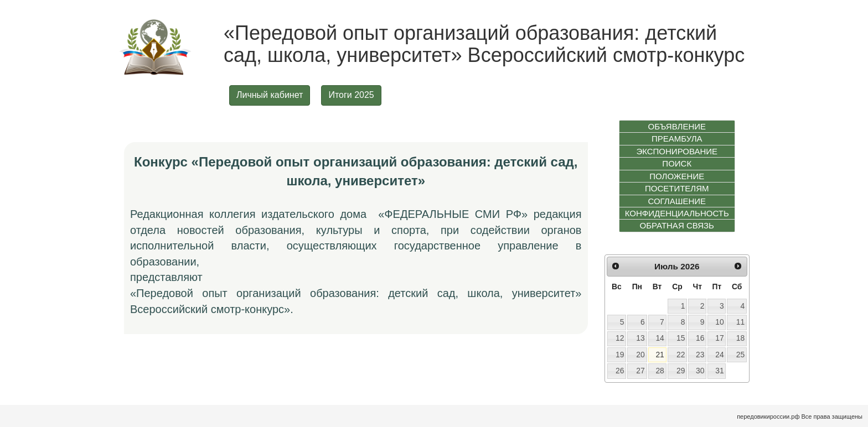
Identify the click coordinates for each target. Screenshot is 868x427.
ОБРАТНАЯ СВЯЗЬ (677, 225)
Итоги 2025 (351, 95)
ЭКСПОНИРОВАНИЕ (677, 151)
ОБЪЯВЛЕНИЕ (677, 126)
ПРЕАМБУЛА (677, 139)
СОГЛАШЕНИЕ (677, 201)
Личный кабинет (270, 95)
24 (719, 355)
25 (740, 355)
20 (640, 355)
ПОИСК (677, 163)
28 (660, 371)
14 (660, 338)
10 (719, 322)
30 (700, 371)
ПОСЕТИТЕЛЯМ (677, 188)
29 (681, 371)
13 (640, 338)
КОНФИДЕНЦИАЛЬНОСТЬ (677, 213)
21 (660, 355)
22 (681, 355)
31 (719, 371)
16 (700, 338)
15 (681, 338)
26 (620, 371)
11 (740, 322)
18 (740, 338)
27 (640, 371)
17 (719, 338)
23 (700, 355)
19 (620, 355)
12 (620, 338)
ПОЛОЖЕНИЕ (677, 176)
